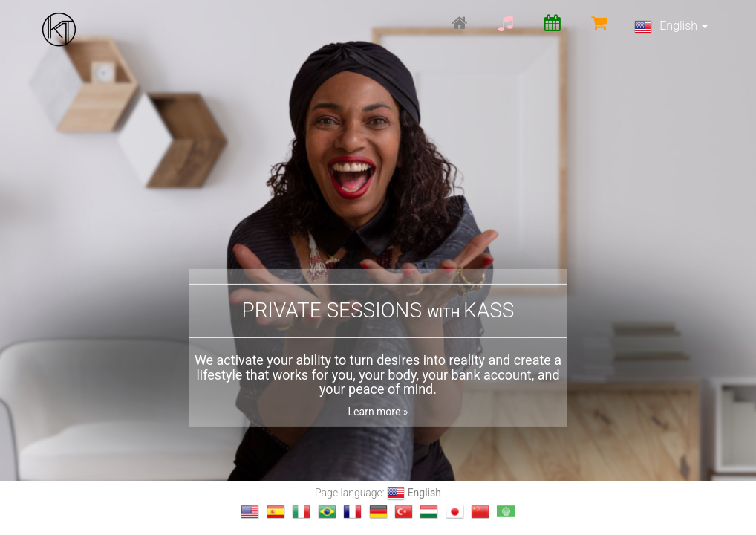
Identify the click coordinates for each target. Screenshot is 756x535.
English (671, 27)
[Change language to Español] (276, 512)
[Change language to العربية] (506, 512)
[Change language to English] (250, 512)
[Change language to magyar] (429, 512)
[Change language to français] (352, 512)
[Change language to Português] (327, 512)
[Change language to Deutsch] (378, 512)
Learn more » (378, 412)
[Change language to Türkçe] (404, 512)
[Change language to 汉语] (480, 512)
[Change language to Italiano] (301, 512)
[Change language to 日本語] (455, 512)
